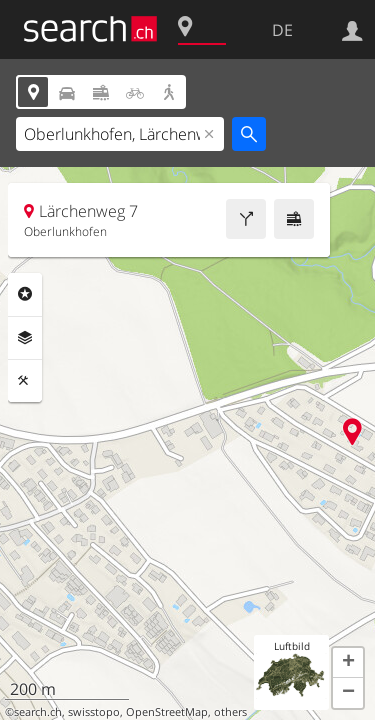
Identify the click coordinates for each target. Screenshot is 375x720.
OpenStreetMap (167, 712)
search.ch (38, 712)
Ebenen (25, 338)
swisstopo (94, 712)
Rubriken (25, 294)
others (230, 712)
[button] (348, 663)
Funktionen (25, 381)
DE (282, 30)
